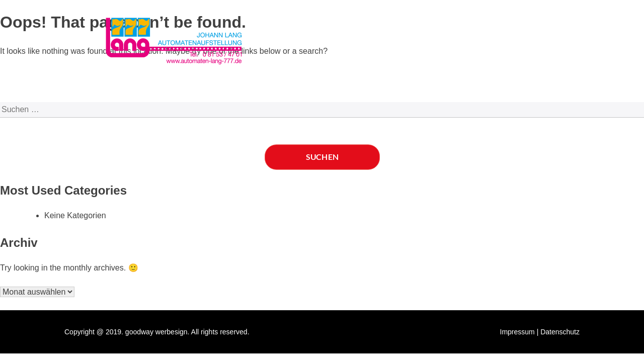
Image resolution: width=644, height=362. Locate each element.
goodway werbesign (156, 332)
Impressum (517, 332)
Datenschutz (560, 332)
